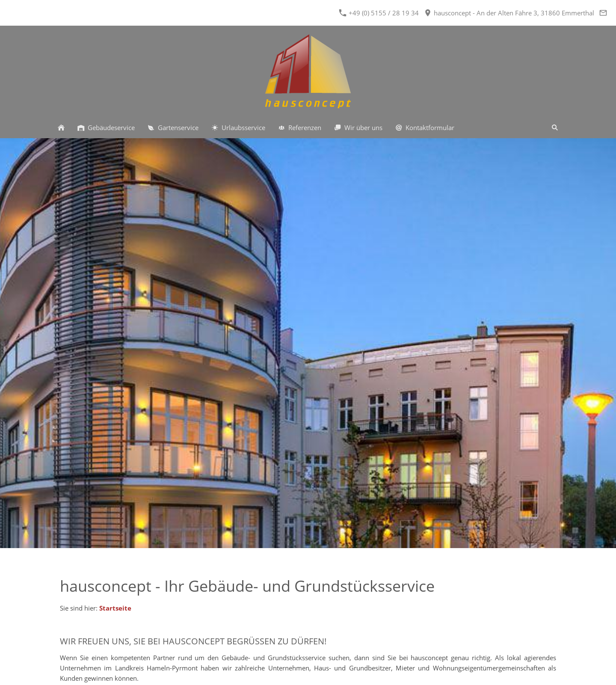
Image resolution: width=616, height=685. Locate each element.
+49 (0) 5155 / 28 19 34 (379, 13)
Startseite (115, 608)
